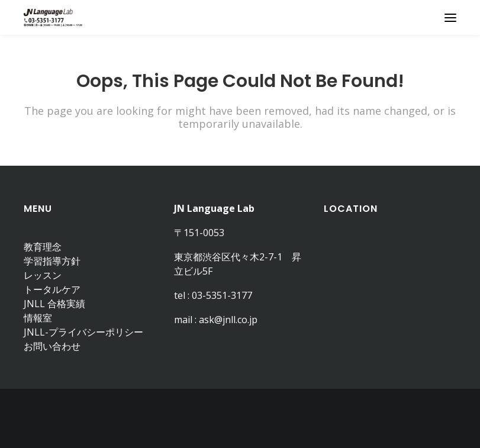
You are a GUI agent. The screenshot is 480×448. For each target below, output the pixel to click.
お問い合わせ (52, 346)
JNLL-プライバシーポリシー (83, 332)
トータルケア (52, 289)
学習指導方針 (52, 261)
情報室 (38, 318)
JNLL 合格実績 (54, 304)
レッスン (43, 275)
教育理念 (43, 247)
